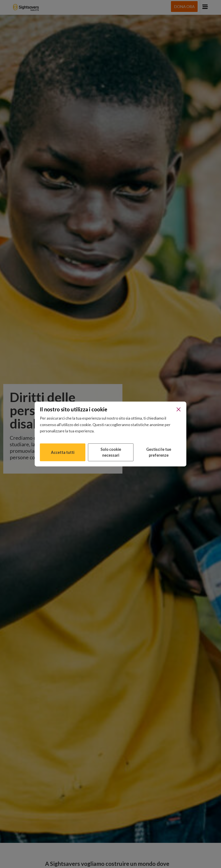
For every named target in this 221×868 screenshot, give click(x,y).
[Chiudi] (179, 409)
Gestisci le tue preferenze (159, 452)
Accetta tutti (63, 452)
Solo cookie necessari (111, 452)
